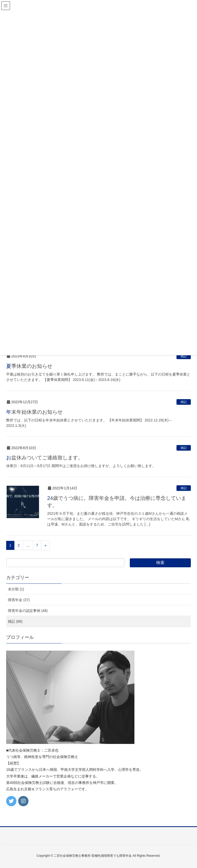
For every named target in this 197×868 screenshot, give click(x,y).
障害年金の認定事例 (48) (28, 611)
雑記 (184, 356)
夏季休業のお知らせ (29, 366)
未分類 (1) (16, 589)
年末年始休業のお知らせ (34, 412)
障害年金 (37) (19, 600)
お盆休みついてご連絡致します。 (45, 458)
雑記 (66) (15, 621)
